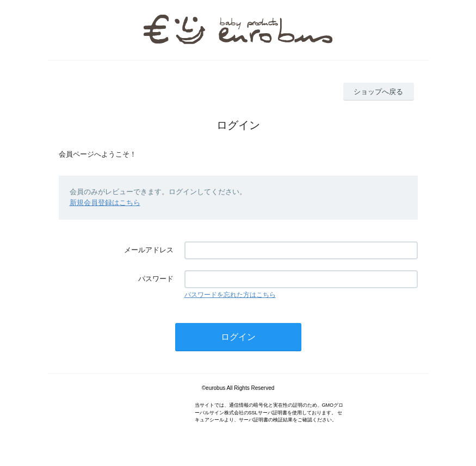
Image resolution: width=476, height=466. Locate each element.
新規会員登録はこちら (105, 203)
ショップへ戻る (378, 92)
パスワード (156, 279)
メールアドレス (149, 250)
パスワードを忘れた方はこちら (230, 295)
